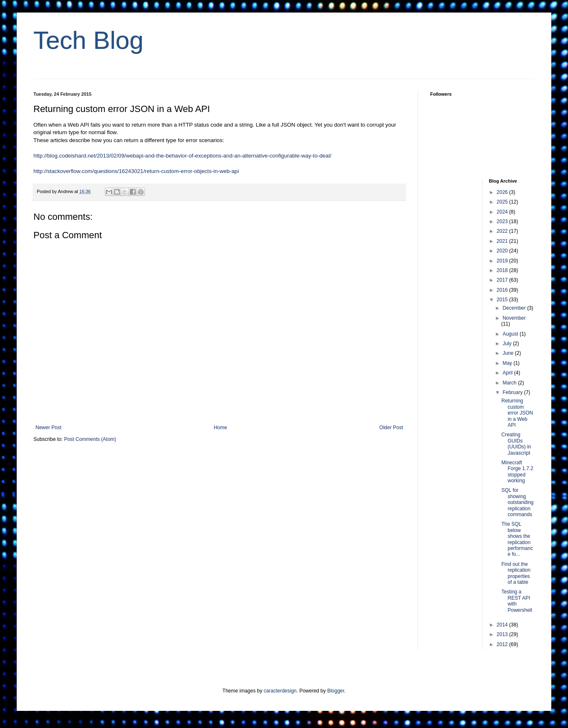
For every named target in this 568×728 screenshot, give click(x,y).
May (508, 363)
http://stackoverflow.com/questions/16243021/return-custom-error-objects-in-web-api (136, 171)
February (513, 392)
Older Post (391, 428)
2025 (503, 202)
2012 (503, 644)
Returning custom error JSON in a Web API (517, 413)
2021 (503, 241)
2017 (503, 280)
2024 (503, 212)
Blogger (336, 691)
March (510, 383)
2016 (503, 290)
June (508, 353)
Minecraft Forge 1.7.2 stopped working (517, 472)
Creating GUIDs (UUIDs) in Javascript (516, 444)
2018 (503, 270)
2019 (503, 261)
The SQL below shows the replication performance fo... (517, 539)
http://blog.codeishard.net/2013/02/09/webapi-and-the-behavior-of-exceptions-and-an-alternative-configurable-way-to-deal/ (182, 156)
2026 (503, 192)
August (511, 334)
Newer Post (48, 428)
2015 (503, 300)
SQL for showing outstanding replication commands (517, 502)
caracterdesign (280, 691)
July (508, 344)
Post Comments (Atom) (90, 439)
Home (221, 428)
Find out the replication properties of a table (516, 573)
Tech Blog (89, 40)
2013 (503, 634)
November (514, 318)
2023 (503, 221)
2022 (503, 231)
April (508, 373)
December (515, 308)
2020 (503, 251)
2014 (503, 625)
